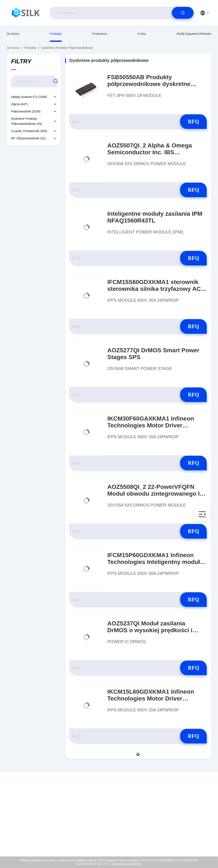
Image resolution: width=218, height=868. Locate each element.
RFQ (192, 122)
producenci (100, 34)
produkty (56, 34)
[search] (183, 13)
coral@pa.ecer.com (41, 822)
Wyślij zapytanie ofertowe (194, 34)
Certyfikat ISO (193, 813)
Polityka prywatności (198, 831)
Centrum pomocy (196, 840)
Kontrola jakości (195, 822)
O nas (142, 34)
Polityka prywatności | (34, 860)
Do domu (13, 34)
